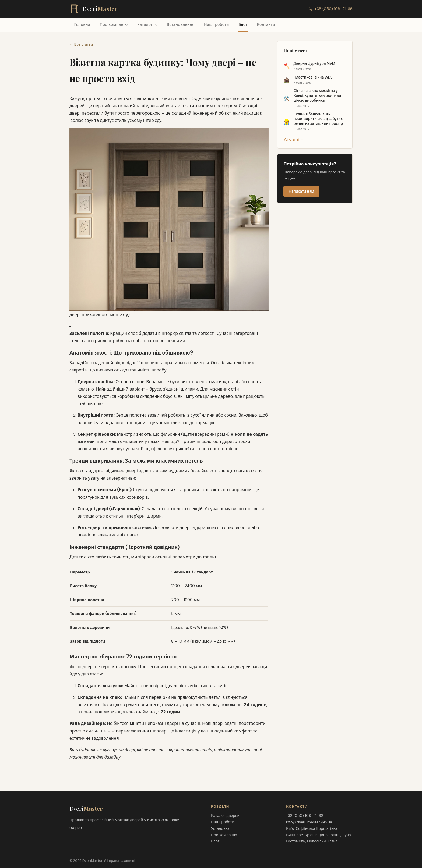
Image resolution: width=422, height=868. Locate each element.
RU (80, 828)
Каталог (147, 24)
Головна (82, 24)
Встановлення (181, 24)
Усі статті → (293, 139)
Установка (220, 828)
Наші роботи (217, 24)
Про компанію (114, 24)
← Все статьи (81, 45)
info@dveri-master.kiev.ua (309, 822)
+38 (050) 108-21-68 (330, 9)
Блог (243, 24)
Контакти (266, 24)
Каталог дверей (225, 816)
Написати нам (302, 191)
